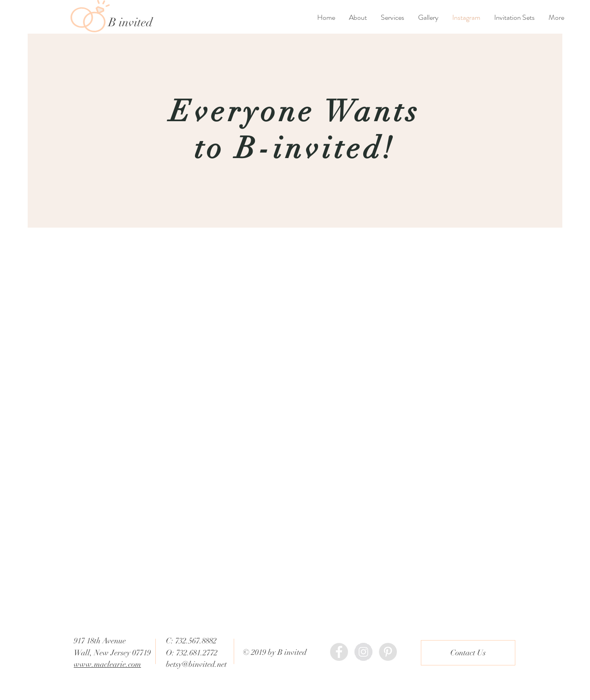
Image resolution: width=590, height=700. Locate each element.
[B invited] (146, 23)
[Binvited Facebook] (339, 652)
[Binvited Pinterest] (388, 652)
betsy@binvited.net (196, 664)
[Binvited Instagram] (363, 652)
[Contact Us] (468, 653)
